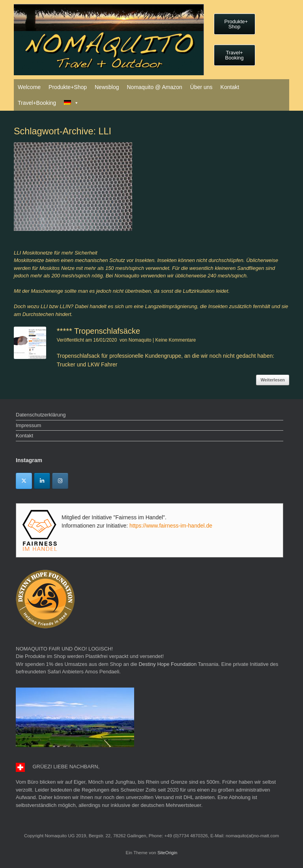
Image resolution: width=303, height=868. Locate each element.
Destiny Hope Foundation (167, 664)
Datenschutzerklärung (41, 415)
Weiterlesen (273, 380)
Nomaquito (140, 340)
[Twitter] (24, 481)
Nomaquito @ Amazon (154, 87)
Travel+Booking (37, 103)
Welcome (29, 87)
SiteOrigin (167, 853)
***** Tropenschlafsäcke (98, 331)
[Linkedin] (42, 481)
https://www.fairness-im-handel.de (171, 526)
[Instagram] (60, 481)
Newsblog (107, 87)
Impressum (28, 425)
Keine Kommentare (176, 340)
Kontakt (230, 87)
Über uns (201, 87)
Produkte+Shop (68, 87)
